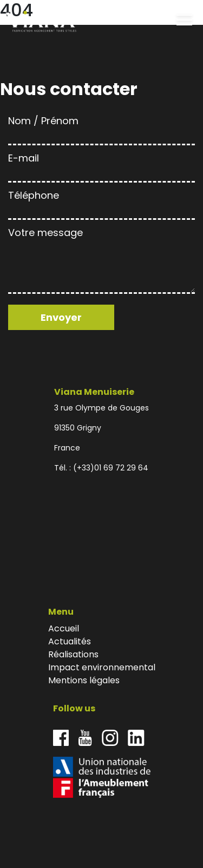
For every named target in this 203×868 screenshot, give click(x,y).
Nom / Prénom (101, 128)
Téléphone (101, 203)
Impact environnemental (102, 667)
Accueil (64, 628)
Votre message (101, 261)
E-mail (101, 166)
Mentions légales (84, 680)
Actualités (70, 641)
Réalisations (73, 654)
